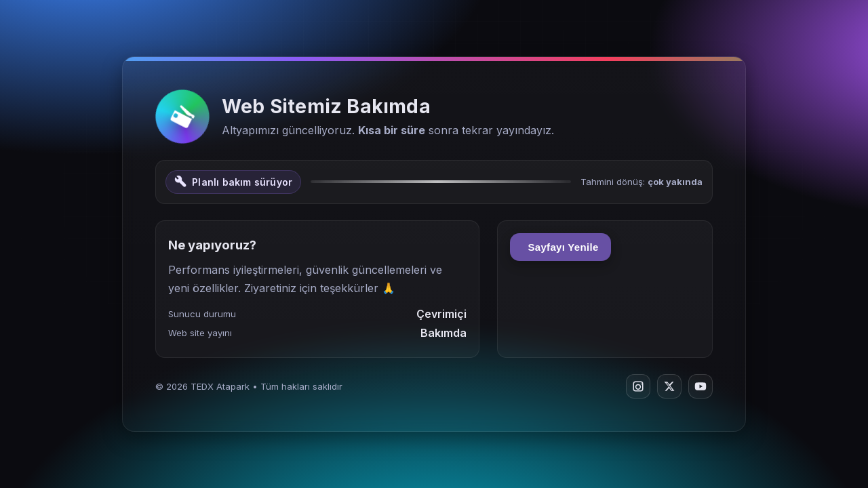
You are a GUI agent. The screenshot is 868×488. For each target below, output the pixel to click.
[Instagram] (638, 386)
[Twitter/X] (669, 386)
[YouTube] (701, 386)
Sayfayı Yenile (560, 247)
